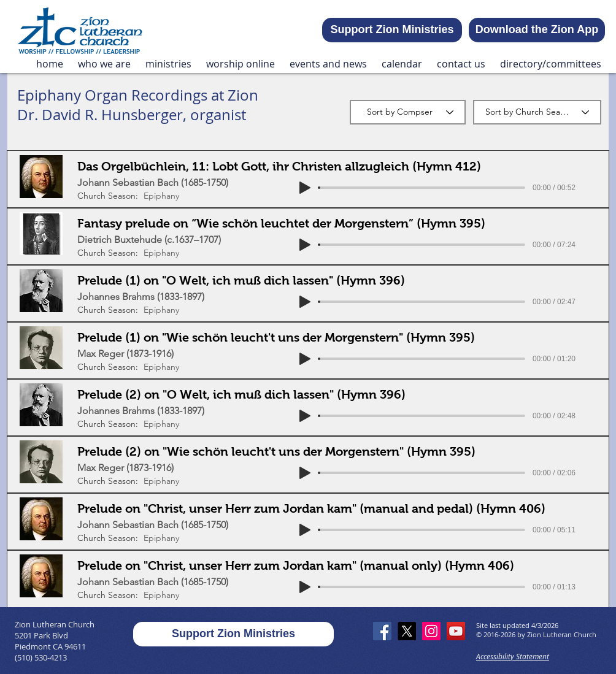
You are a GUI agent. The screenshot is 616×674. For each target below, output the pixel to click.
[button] (104, 64)
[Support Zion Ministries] (392, 30)
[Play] (305, 188)
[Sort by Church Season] (537, 112)
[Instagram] (431, 631)
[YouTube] (456, 631)
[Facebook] (382, 631)
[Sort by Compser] (408, 112)
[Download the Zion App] (537, 30)
